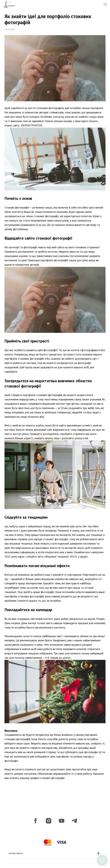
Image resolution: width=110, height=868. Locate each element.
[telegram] (75, 818)
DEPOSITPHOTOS (32, 126)
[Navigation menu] (105, 4)
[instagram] (49, 818)
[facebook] (36, 818)
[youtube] (62, 818)
